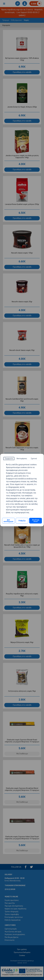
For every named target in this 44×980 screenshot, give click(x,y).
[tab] (9, 459)
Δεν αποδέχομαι (8, 521)
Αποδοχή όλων (36, 521)
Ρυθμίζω (22, 521)
